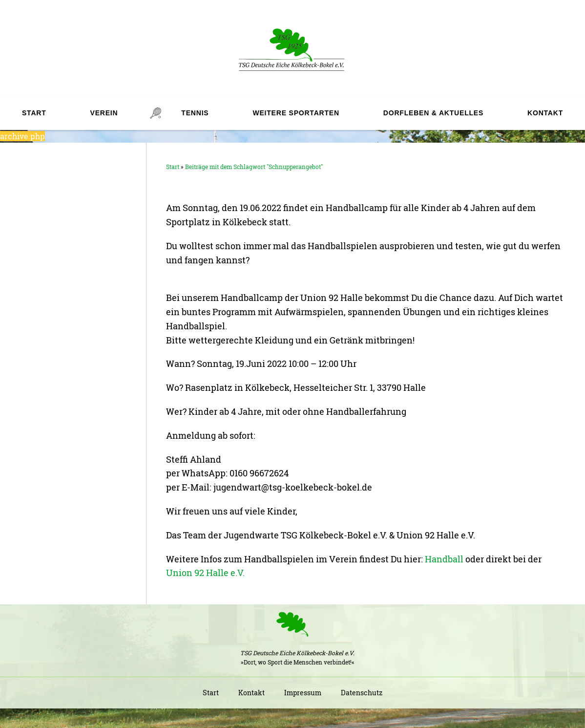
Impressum (303, 693)
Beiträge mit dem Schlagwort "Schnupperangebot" (254, 167)
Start (34, 113)
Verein (104, 113)
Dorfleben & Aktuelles (433, 113)
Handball (444, 559)
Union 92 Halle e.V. (205, 573)
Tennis (195, 113)
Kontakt (545, 113)
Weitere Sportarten (296, 113)
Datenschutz (362, 693)
